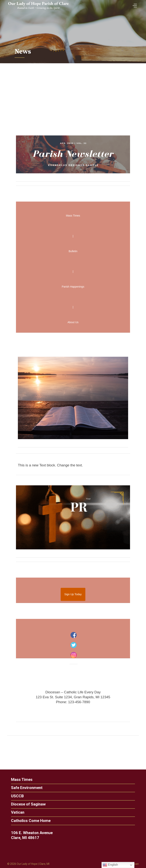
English (110, 865)
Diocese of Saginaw (27, 804)
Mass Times (20, 780)
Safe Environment (25, 788)
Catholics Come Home (29, 821)
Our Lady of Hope (27, 864)
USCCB (16, 796)
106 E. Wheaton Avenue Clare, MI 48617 (33, 835)
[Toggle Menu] (134, 4)
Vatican (16, 812)
